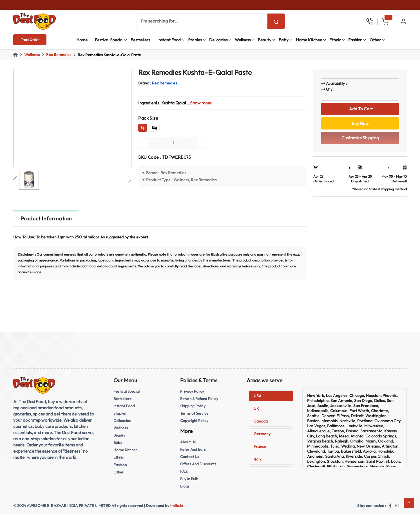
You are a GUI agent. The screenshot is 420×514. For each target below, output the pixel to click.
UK (256, 408)
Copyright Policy (194, 421)
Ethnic (335, 40)
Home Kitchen (309, 40)
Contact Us (190, 457)
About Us (188, 442)
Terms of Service (194, 413)
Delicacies (218, 40)
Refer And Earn (193, 449)
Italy (257, 459)
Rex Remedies (59, 55)
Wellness (243, 40)
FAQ (184, 471)
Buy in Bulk (189, 479)
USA (258, 396)
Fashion (355, 40)
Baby (284, 40)
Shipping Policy (193, 406)
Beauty (265, 40)
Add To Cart (360, 109)
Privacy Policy (192, 391)
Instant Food (169, 40)
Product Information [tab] (46, 218)
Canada (261, 421)
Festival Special (109, 40)
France (260, 446)
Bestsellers (140, 40)
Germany (262, 434)
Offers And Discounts (198, 464)
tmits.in (177, 506)
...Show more (199, 103)
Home (82, 40)
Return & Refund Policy (199, 399)
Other (375, 40)
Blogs (185, 486)
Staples (195, 40)
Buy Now (360, 123)
